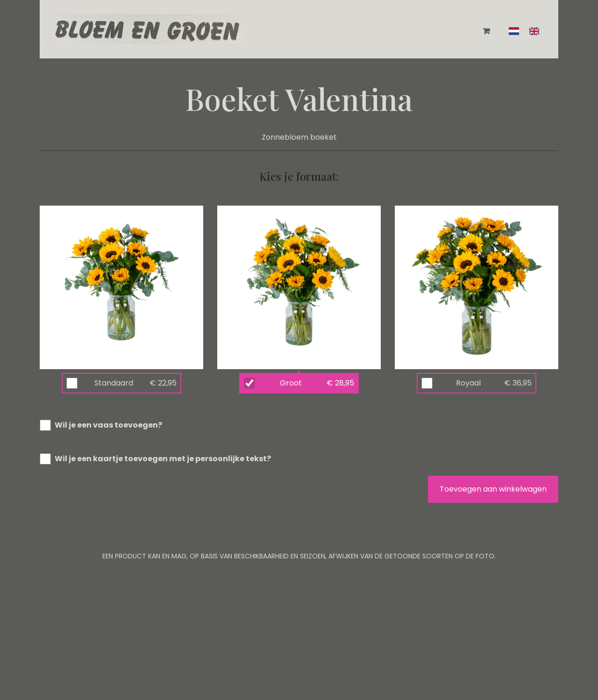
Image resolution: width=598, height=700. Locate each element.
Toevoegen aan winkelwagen (493, 489)
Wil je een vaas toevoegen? (108, 425)
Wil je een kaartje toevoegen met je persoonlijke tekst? (163, 459)
